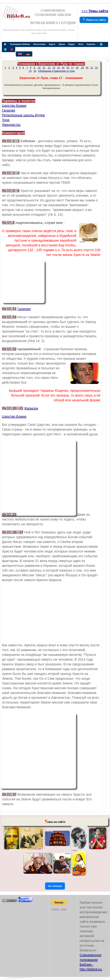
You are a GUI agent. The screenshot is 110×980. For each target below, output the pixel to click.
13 (54, 68)
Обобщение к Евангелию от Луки (57, 71)
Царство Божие (14, 106)
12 (49, 68)
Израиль (91, 44)
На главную (55, 886)
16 (68, 68)
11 (44, 68)
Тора (6, 120)
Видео (72, 44)
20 (87, 68)
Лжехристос (11, 125)
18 (77, 68)
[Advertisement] (23, 282)
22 (96, 68)
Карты (52, 44)
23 (30, 71)
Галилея (8, 110)
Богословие (40, 44)
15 (63, 68)
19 (82, 68)
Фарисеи (31, 408)
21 (92, 68)
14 (59, 68)
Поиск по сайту (96, 20)
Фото (81, 44)
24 (35, 71)
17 (72, 68)
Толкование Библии (20, 44)
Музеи (62, 44)
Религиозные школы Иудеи (23, 115)
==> (95, 11)
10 (39, 68)
